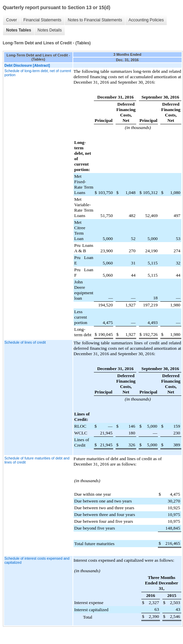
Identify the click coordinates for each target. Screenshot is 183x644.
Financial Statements (41, 20)
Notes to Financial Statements (93, 20)
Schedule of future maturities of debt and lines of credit (37, 460)
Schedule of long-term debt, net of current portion (38, 73)
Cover (10, 20)
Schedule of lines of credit (25, 342)
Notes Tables (17, 30)
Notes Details (48, 30)
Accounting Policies (144, 20)
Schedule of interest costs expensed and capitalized (37, 560)
